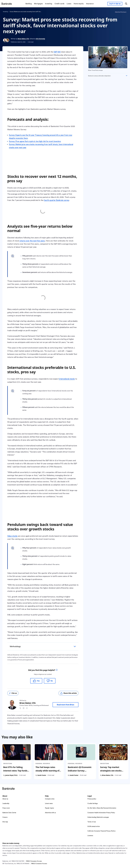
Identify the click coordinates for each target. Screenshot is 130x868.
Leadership (6, 803)
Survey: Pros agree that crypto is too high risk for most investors (35, 141)
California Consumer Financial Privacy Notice (101, 831)
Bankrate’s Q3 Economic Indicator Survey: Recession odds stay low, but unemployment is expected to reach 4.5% (80, 774)
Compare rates (50, 799)
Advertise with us (50, 813)
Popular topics (50, 808)
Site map (5, 822)
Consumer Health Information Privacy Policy (101, 813)
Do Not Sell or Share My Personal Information (102, 808)
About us (5, 799)
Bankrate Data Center (9, 813)
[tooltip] (57, 670)
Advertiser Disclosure (121, 12)
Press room (6, 808)
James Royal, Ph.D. (11, 775)
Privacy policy (92, 799)
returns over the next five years (32, 241)
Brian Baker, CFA (23, 39)
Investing (5, 12)
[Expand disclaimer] (127, 76)
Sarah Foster (42, 775)
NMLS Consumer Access (34, 861)
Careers (5, 817)
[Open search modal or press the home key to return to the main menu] (126, 4)
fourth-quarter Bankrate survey (56, 200)
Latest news (49, 803)
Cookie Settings (93, 803)
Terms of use (92, 822)
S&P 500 (57, 52)
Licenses (90, 836)
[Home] (7, 4)
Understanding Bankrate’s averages (98, 817)
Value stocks (12, 536)
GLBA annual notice (94, 826)
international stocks (67, 379)
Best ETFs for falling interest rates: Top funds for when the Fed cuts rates (15, 772)
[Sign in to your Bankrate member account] (115, 4)
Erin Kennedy (40, 39)
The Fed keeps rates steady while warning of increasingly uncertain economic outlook (47, 772)
